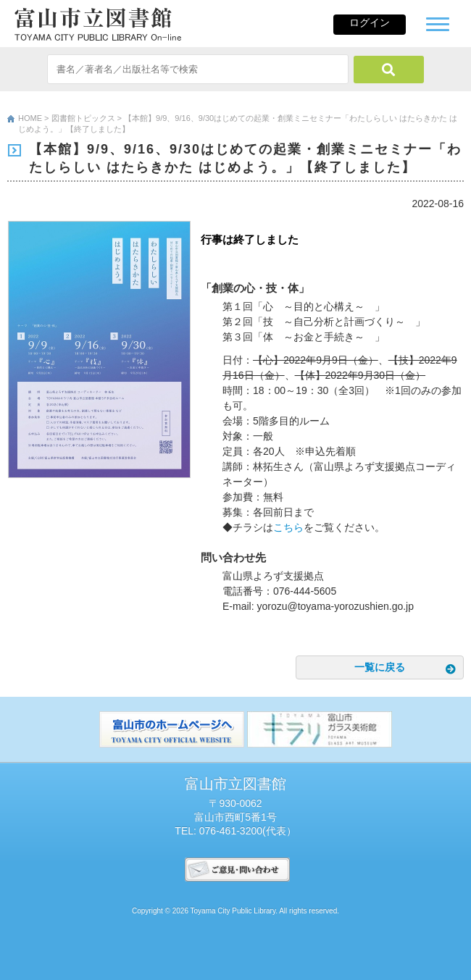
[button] (438, 22)
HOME (30, 118)
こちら (288, 527)
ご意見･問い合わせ (237, 870)
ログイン (370, 22)
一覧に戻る (380, 667)
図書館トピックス (83, 118)
